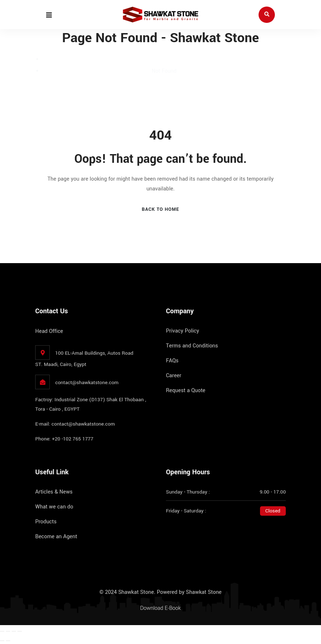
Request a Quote (186, 391)
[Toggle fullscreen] (8, 631)
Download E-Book (160, 608)
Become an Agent (56, 537)
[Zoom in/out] (2, 631)
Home (164, 59)
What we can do (54, 507)
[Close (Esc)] (20, 631)
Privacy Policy (182, 331)
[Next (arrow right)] (8, 641)
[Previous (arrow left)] (2, 641)
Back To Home (161, 209)
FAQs (172, 361)
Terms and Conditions (192, 346)
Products (46, 522)
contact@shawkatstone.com (87, 383)
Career (174, 376)
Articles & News (54, 492)
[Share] (14, 631)
